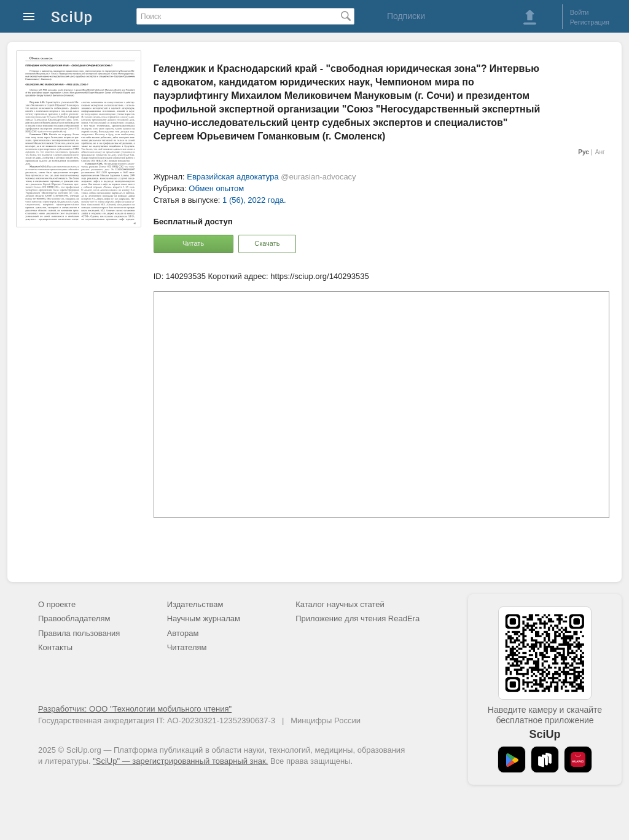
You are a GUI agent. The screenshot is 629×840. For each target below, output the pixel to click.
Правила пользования (79, 633)
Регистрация (590, 22)
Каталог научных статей (340, 604)
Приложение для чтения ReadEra (357, 618)
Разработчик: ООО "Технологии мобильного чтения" (135, 709)
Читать (193, 243)
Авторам (183, 633)
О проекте (57, 604)
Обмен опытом (216, 188)
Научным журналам (204, 618)
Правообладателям (74, 618)
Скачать (267, 243)
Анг (600, 152)
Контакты (55, 647)
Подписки (406, 16)
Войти (580, 12)
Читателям (187, 647)
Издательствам (195, 604)
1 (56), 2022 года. (254, 200)
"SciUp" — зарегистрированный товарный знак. (180, 761)
